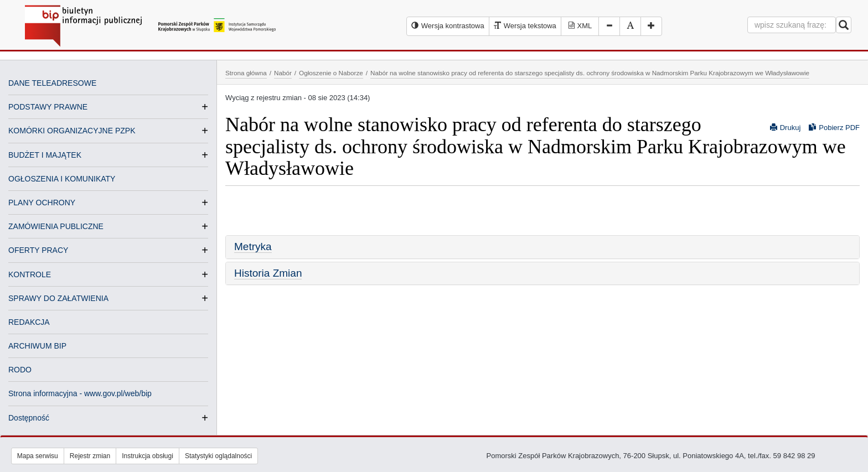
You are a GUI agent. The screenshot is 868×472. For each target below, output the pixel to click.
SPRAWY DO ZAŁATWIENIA (58, 298)
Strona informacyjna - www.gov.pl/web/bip (80, 393)
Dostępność (29, 418)
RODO (20, 370)
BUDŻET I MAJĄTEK (45, 155)
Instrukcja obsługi (148, 456)
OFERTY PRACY (38, 250)
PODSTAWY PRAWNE (48, 107)
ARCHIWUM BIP (37, 346)
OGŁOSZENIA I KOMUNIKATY (62, 179)
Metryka (253, 247)
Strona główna (246, 73)
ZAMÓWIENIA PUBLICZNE (56, 226)
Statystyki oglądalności (218, 456)
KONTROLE (30, 274)
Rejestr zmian (90, 456)
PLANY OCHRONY (42, 203)
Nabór (283, 73)
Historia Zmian (268, 273)
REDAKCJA (29, 322)
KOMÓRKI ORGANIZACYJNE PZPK (72, 131)
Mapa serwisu (38, 456)
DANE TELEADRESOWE (52, 83)
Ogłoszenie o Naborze (331, 73)
